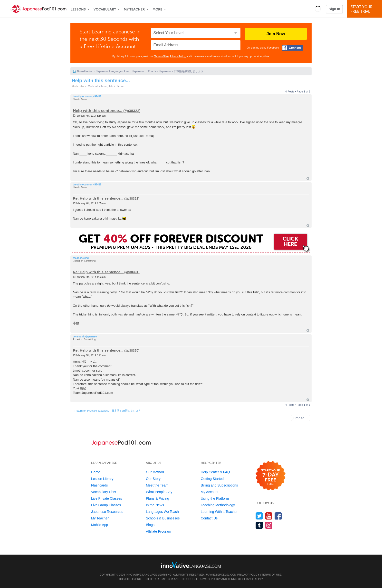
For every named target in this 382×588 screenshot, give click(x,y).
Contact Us (209, 518)
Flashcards (99, 485)
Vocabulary (105, 9)
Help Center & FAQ (215, 472)
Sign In (334, 9)
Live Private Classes (107, 498)
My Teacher (134, 9)
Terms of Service (241, 579)
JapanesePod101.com (221, 575)
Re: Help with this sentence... (98, 198)
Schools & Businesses (163, 518)
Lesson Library (102, 479)
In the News (155, 505)
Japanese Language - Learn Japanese (120, 71)
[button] (318, 9)
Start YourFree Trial (365, 9)
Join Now (276, 34)
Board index (85, 71)
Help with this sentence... (101, 81)
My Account (210, 492)
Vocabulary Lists (104, 492)
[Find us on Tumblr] (259, 525)
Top (308, 178)
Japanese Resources (107, 512)
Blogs (150, 525)
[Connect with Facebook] (292, 48)
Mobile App (100, 525)
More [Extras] (157, 9)
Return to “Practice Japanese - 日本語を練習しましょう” (108, 411)
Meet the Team (157, 485)
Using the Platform (215, 498)
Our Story (153, 479)
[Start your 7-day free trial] (271, 476)
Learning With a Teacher (219, 512)
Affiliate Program (158, 531)
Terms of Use (161, 56)
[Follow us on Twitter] (259, 516)
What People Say (159, 492)
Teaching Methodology (218, 505)
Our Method (155, 472)
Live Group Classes (106, 505)
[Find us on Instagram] (269, 525)
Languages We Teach (162, 512)
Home (96, 472)
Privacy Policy (178, 56)
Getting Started (212, 479)
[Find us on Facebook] (278, 516)
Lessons (78, 9)
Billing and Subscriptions (219, 485)
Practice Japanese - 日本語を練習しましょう (176, 71)
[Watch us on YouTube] (269, 516)
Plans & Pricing (158, 498)
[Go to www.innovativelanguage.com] (191, 565)
